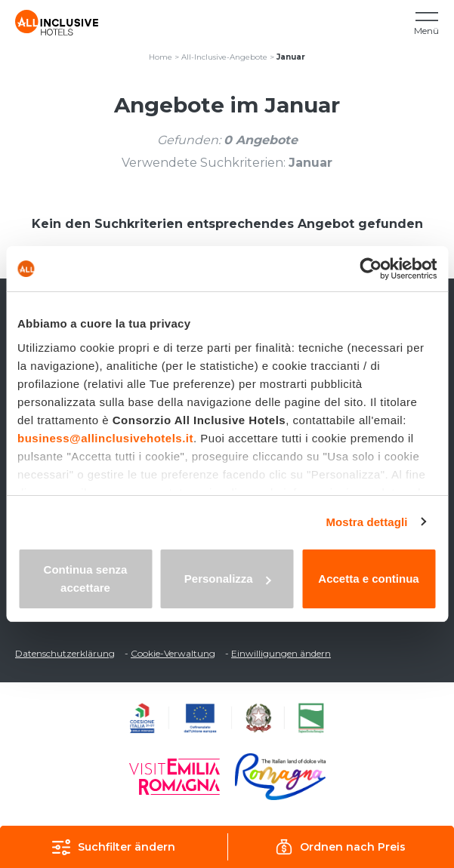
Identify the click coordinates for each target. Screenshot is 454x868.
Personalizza (228, 579)
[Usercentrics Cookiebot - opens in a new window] (371, 269)
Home (161, 57)
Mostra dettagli (366, 522)
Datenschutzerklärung (65, 653)
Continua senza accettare (86, 579)
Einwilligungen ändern (281, 653)
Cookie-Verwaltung (173, 653)
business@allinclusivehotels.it (105, 438)
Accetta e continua (368, 579)
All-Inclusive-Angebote (224, 57)
